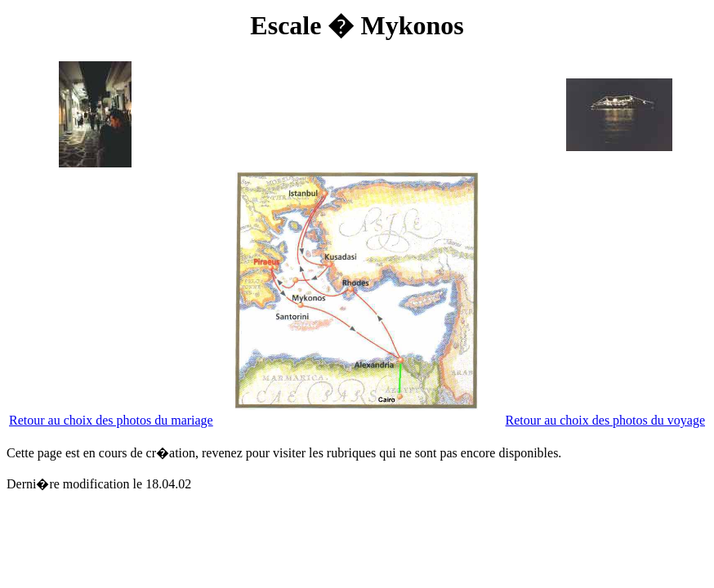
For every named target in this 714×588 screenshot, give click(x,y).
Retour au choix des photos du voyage (605, 420)
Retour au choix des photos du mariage (111, 420)
